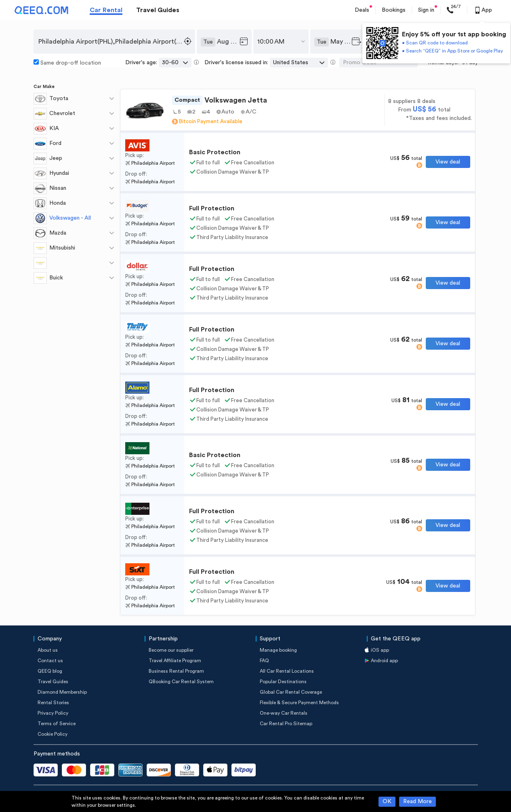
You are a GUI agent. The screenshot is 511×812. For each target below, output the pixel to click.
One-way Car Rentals (284, 713)
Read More (417, 802)
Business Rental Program (176, 671)
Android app (384, 661)
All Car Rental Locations (287, 671)
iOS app (380, 650)
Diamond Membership (62, 692)
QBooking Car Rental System (181, 682)
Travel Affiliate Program (175, 661)
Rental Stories (53, 703)
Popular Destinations (283, 682)
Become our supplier (171, 650)
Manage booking (278, 650)
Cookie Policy (53, 734)
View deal (448, 162)
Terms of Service (57, 724)
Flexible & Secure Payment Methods (299, 703)
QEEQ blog (50, 671)
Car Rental (106, 10)
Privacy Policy (53, 713)
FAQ (264, 661)
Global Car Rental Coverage (291, 692)
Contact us (50, 661)
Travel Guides (158, 10)
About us (48, 650)
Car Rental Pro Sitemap (286, 724)
